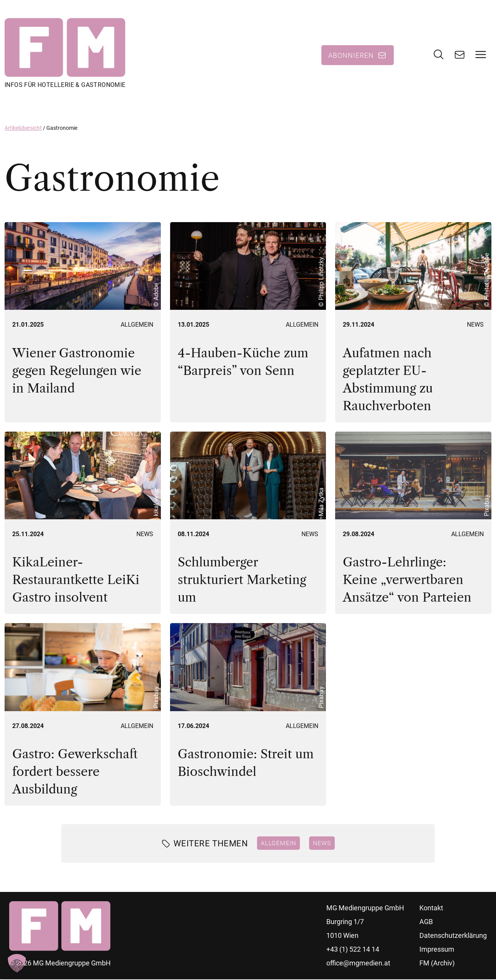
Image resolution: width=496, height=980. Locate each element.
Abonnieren (351, 56)
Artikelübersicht (23, 128)
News (475, 325)
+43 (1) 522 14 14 (353, 950)
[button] (17, 963)
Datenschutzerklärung (453, 936)
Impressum (437, 950)
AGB (426, 922)
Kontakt (431, 909)
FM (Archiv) (437, 964)
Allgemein (137, 325)
